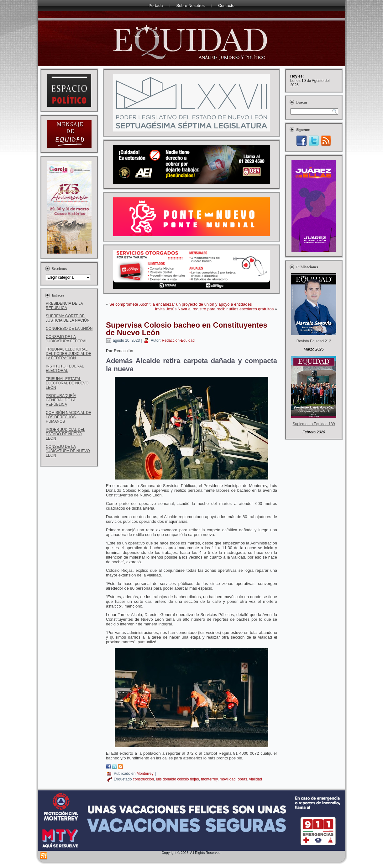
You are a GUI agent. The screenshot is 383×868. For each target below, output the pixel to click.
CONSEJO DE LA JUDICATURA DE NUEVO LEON (68, 451)
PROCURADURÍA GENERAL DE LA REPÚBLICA (61, 400)
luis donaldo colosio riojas (178, 779)
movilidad (228, 779)
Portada (156, 5)
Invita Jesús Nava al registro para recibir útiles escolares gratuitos (215, 309)
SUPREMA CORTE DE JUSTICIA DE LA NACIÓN (68, 318)
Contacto (226, 5)
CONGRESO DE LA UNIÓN (69, 329)
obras (242, 779)
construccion (143, 779)
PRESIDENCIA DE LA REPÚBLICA (64, 306)
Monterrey (145, 774)
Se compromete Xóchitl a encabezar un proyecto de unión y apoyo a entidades (181, 304)
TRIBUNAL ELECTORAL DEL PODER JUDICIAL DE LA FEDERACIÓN (68, 354)
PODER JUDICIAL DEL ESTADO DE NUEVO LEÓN (66, 434)
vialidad (256, 779)
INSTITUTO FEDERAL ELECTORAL (65, 368)
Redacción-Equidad (178, 340)
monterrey (209, 779)
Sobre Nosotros (191, 5)
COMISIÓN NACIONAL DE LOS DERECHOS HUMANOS (68, 417)
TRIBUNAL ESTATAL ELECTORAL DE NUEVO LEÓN (67, 383)
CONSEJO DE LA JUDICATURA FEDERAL (67, 339)
